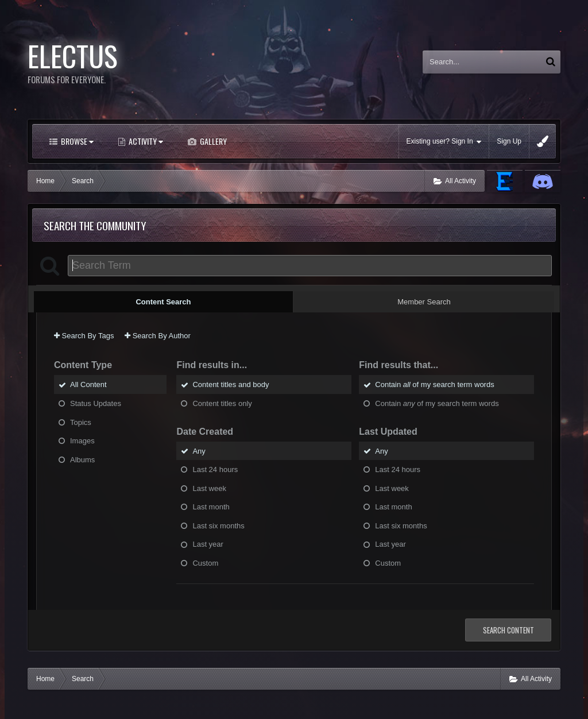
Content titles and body (231, 384)
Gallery (212, 141)
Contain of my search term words (434, 384)
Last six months (218, 525)
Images (82, 441)
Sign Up (509, 141)
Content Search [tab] (163, 302)
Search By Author (158, 336)
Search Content (508, 630)
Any (199, 451)
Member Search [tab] (424, 302)
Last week (209, 488)
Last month (211, 507)
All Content (88, 384)
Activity (145, 141)
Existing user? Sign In (444, 142)
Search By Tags (84, 336)
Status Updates (96, 403)
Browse (76, 141)
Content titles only (222, 403)
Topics (81, 422)
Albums (82, 459)
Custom (205, 563)
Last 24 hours (215, 469)
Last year (208, 544)
